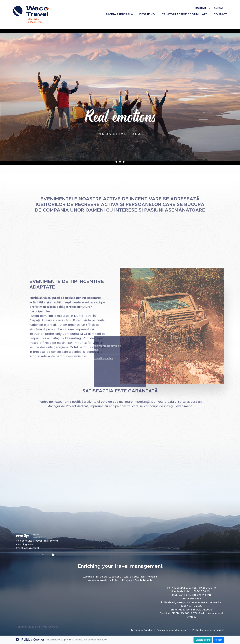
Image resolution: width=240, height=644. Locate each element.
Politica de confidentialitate (173, 630)
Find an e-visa (24, 541)
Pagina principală (119, 14)
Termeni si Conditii (142, 630)
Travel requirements (46, 541)
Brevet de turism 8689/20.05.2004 (191, 610)
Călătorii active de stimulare (185, 14)
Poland (116, 580)
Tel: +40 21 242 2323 (179, 588)
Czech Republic (144, 580)
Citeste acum (203, 640)
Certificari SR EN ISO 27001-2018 (191, 595)
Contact (220, 14)
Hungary (128, 580)
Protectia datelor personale (208, 630)
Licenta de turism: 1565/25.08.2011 (191, 591)
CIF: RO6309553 (191, 599)
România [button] (201, 8)
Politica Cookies (33, 640)
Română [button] (219, 8)
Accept (218, 640)
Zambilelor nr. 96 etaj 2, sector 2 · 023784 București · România (120, 577)
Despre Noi (147, 14)
